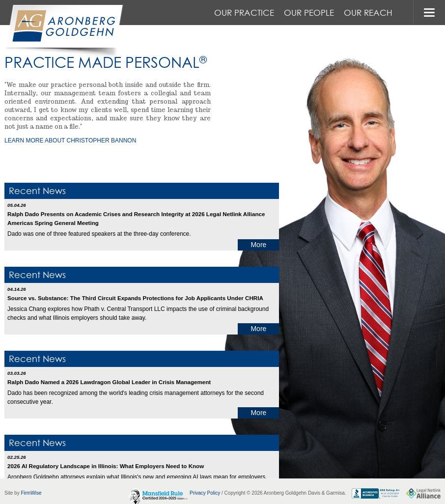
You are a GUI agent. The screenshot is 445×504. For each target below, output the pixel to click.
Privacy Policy (205, 493)
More (258, 245)
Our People (309, 13)
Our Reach (368, 13)
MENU (429, 13)
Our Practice (244, 13)
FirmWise (31, 493)
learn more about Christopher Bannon (70, 140)
